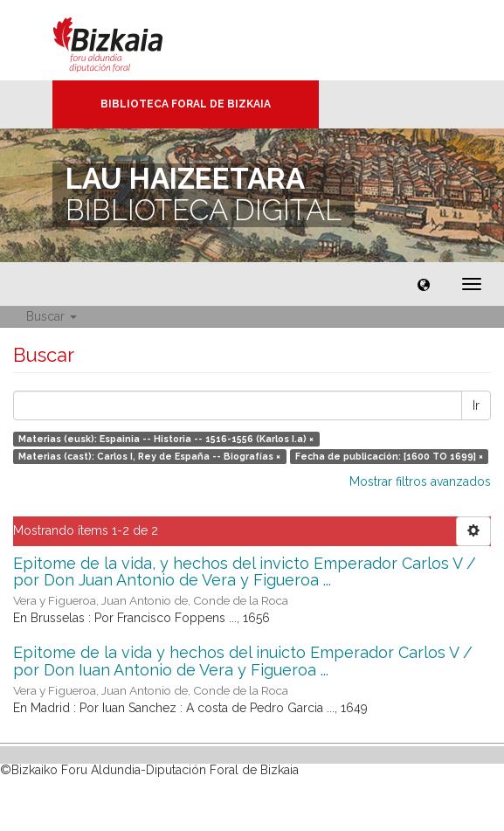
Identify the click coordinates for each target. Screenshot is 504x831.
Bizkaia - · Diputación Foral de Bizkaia (126, 40)
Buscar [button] (52, 316)
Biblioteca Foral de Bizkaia (186, 104)
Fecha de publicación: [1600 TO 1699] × (389, 456)
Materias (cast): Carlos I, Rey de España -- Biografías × (149, 456)
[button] (424, 284)
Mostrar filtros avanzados (420, 481)
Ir (476, 405)
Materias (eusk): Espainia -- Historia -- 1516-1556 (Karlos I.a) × (166, 439)
